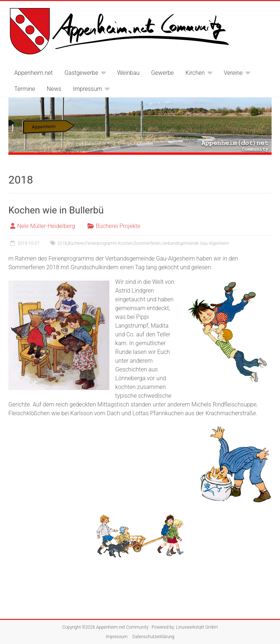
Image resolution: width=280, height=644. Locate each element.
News (54, 89)
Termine (25, 89)
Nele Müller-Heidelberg (46, 226)
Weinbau (129, 73)
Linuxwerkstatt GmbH (197, 627)
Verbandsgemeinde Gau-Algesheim (196, 243)
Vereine (233, 73)
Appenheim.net (34, 73)
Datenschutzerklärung (153, 637)
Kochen (125, 243)
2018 (62, 243)
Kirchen (195, 73)
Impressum (87, 89)
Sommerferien (147, 243)
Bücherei (76, 243)
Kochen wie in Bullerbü (56, 210)
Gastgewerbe (81, 73)
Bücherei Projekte (118, 226)
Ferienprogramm (101, 243)
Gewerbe (163, 73)
